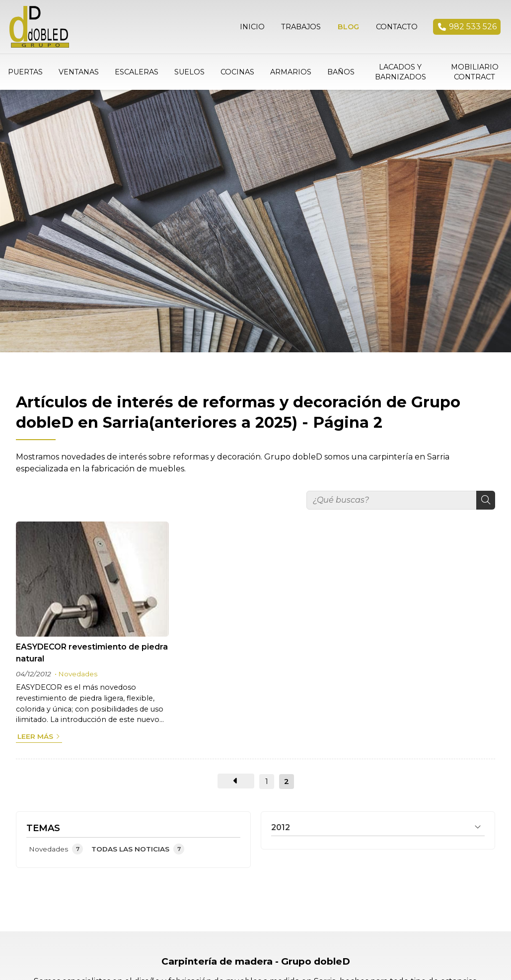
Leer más (35, 734)
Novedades (78, 671)
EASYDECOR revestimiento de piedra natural (92, 650)
